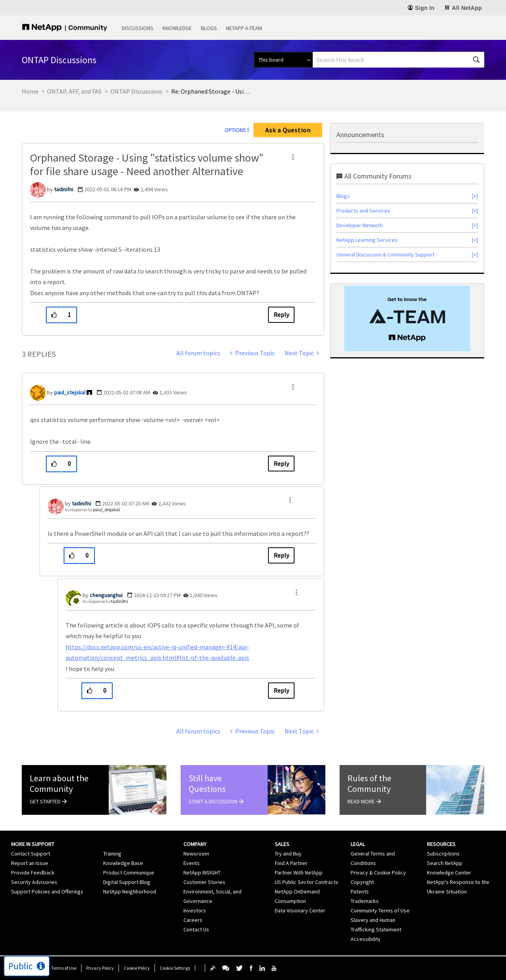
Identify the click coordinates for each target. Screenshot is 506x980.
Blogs (209, 28)
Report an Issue (30, 863)
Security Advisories (34, 882)
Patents (360, 891)
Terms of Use (64, 968)
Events (192, 863)
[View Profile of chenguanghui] (106, 595)
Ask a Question (288, 130)
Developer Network (360, 225)
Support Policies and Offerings (47, 891)
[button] (293, 157)
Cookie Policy (137, 968)
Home (30, 91)
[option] (407, 318)
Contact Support (31, 854)
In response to (92, 510)
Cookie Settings (175, 968)
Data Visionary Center (300, 910)
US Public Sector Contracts (307, 882)
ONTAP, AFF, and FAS (74, 91)
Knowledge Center (449, 873)
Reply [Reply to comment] (281, 464)
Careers (193, 920)
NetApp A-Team (244, 28)
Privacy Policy (100, 968)
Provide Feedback (33, 873)
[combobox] (398, 60)
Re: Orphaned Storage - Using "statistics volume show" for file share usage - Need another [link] (211, 91)
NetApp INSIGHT (202, 873)
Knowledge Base (123, 863)
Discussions (138, 28)
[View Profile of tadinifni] (64, 189)
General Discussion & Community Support (385, 254)
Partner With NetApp (299, 873)
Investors (195, 910)
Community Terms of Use (380, 910)
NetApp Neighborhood (130, 891)
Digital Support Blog (127, 882)
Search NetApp (445, 863)
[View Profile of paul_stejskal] (70, 392)
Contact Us (196, 929)
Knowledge (177, 28)
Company (195, 844)
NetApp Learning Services (367, 240)
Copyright (362, 882)
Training (112, 854)
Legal (358, 844)
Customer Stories (204, 882)
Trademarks (365, 901)
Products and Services (363, 211)
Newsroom (196, 854)
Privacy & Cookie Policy (378, 873)
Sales (282, 844)
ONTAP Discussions (136, 91)
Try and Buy (288, 854)
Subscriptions (443, 854)
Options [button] (235, 130)
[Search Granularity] (283, 60)
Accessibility (366, 939)
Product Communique (129, 873)
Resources (441, 844)
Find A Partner (291, 863)
